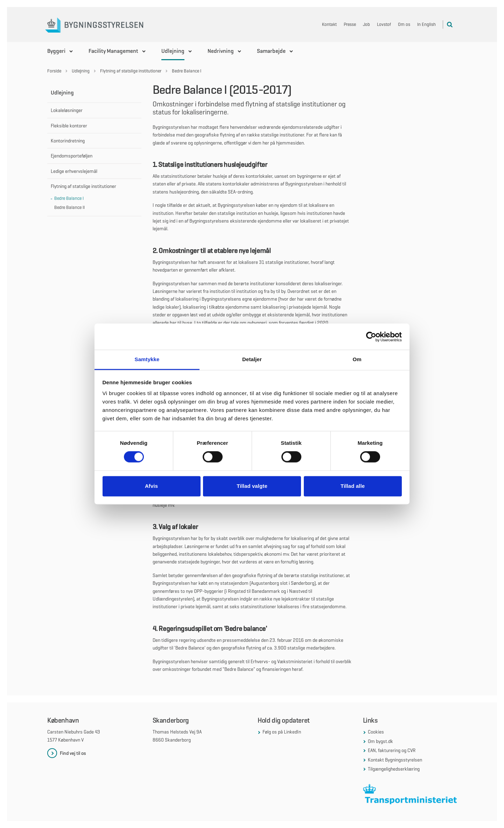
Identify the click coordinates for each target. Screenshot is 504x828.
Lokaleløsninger (67, 110)
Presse (350, 24)
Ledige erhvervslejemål (74, 171)
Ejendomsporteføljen (72, 156)
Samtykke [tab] (147, 359)
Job (366, 24)
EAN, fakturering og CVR (392, 750)
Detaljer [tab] (252, 359)
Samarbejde (271, 51)
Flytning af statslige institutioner (83, 186)
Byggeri (56, 51)
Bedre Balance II (69, 207)
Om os (404, 24)
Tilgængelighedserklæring (394, 769)
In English (426, 24)
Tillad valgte (252, 486)
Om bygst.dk (380, 741)
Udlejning (173, 51)
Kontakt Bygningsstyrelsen (395, 760)
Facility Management (113, 51)
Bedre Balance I (69, 198)
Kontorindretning (68, 141)
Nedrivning (221, 51)
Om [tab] (357, 359)
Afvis (151, 486)
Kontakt (329, 24)
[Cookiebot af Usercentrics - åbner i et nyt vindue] (371, 337)
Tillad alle (353, 486)
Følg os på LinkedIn (282, 732)
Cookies (376, 732)
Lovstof (384, 24)
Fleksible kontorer (69, 126)
